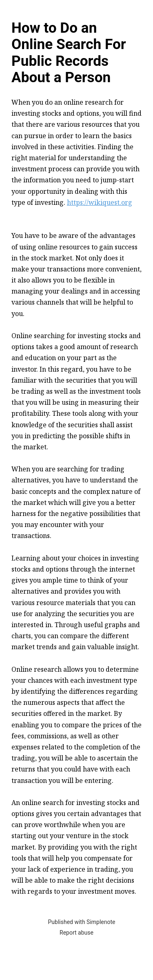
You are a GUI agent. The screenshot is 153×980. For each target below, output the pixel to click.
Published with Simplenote (81, 922)
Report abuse (76, 933)
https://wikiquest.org (100, 202)
